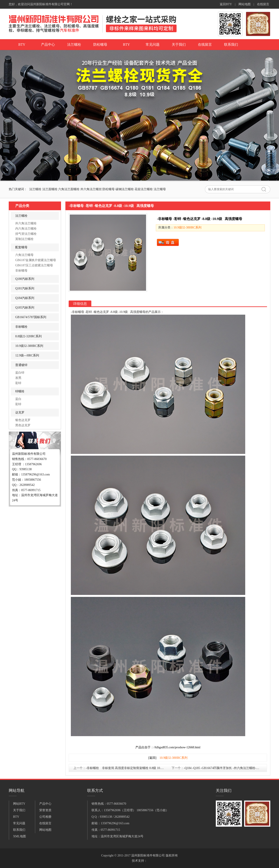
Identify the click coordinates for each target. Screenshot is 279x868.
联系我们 (231, 44)
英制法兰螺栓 (24, 239)
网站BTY (19, 804)
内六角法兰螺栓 (26, 229)
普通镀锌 (21, 365)
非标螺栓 (21, 327)
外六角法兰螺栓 (26, 223)
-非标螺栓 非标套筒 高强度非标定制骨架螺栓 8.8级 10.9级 (125, 768)
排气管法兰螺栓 (26, 234)
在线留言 (263, 4)
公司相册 (45, 817)
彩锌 (18, 383)
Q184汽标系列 (25, 298)
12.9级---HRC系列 (27, 355)
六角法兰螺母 (24, 255)
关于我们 (179, 44)
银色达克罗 (23, 420)
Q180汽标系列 (25, 279)
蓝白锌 (20, 373)
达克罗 (20, 412)
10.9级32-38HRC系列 (29, 346)
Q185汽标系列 (25, 308)
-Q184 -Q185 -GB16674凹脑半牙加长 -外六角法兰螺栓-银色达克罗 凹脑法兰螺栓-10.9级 (225, 768)
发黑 (18, 378)
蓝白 (18, 399)
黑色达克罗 (23, 425)
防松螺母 (100, 44)
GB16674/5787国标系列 (31, 317)
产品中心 (48, 44)
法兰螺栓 (74, 44)
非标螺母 (21, 271)
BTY (22, 44)
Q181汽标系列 (25, 288)
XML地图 (20, 836)
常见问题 (153, 44)
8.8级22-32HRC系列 (28, 336)
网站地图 (245, 4)
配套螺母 (21, 247)
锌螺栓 (20, 391)
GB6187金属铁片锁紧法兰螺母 (36, 260)
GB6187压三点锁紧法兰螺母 (34, 265)
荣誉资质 (45, 810)
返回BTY (226, 4)
